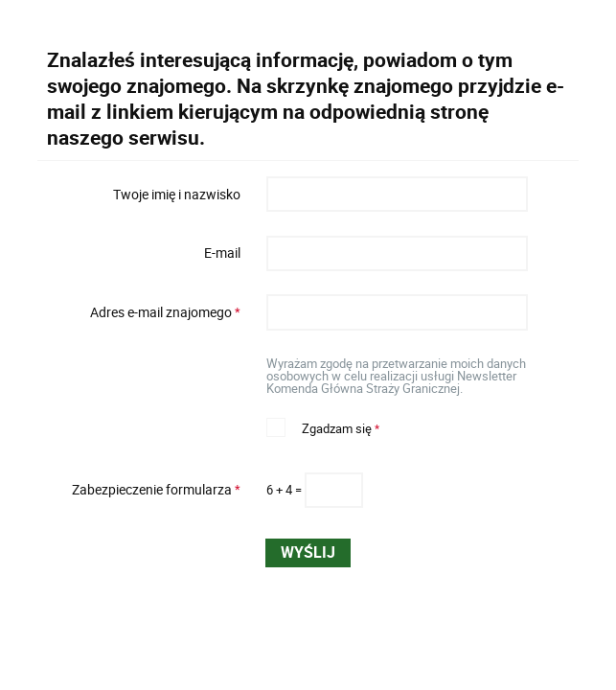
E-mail (222, 253)
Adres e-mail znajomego (146, 312)
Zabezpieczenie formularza (146, 490)
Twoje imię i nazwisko (177, 194)
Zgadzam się (323, 427)
